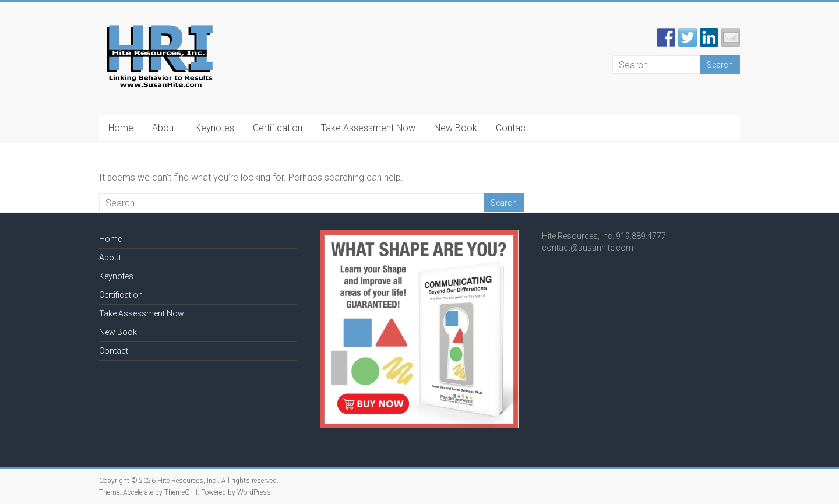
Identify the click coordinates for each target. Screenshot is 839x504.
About (164, 128)
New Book (456, 128)
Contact (512, 128)
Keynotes (215, 128)
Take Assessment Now (368, 128)
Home (121, 128)
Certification (278, 128)
